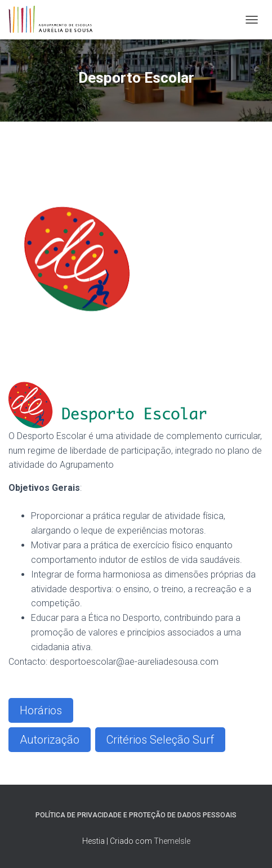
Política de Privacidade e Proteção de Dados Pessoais (136, 815)
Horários (41, 710)
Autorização (50, 740)
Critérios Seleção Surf (160, 740)
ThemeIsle (172, 841)
